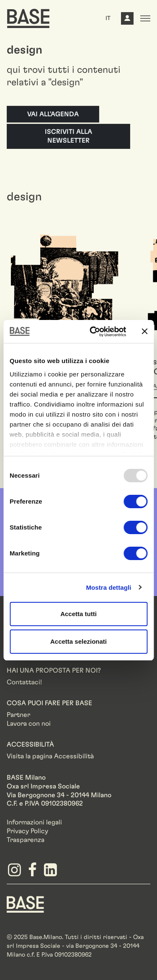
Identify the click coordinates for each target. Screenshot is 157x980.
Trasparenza (26, 840)
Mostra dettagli (108, 587)
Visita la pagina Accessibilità (50, 756)
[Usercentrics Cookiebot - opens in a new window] (94, 332)
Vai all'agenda (53, 114)
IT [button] (108, 18)
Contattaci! (24, 682)
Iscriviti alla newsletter (68, 136)
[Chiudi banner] (144, 331)
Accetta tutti (78, 614)
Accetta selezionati (78, 641)
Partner (18, 715)
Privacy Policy (27, 831)
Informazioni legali (34, 822)
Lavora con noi (29, 724)
